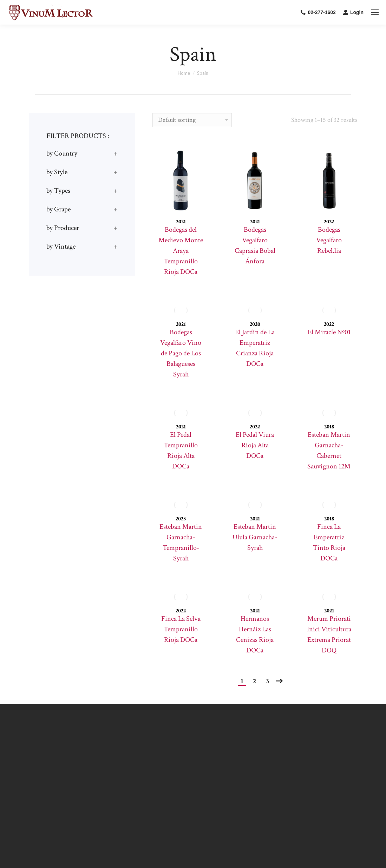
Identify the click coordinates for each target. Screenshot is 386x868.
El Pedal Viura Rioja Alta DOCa (255, 445)
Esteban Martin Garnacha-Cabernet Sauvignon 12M (329, 451)
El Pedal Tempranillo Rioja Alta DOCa (181, 451)
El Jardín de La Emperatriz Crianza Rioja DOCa (255, 348)
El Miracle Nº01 (329, 332)
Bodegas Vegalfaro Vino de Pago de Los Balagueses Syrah (181, 353)
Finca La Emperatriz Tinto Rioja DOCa (329, 542)
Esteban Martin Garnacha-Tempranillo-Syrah (181, 542)
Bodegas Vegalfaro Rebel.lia (329, 240)
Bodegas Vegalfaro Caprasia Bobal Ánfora (255, 245)
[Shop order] (192, 120)
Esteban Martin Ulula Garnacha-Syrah (255, 537)
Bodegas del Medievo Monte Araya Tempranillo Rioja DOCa (181, 251)
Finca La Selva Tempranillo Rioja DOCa (181, 629)
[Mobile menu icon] (375, 12)
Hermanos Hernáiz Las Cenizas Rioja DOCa (255, 634)
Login (353, 12)
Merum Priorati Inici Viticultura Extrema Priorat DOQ (329, 634)
